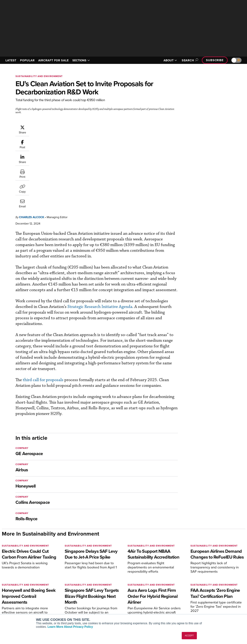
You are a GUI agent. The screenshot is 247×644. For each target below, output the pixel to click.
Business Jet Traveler (20, 601)
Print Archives (138, 586)
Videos (133, 601)
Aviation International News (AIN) (27, 591)
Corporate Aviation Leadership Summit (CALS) (28, 612)
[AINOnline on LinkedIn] (24, 569)
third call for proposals (65, 307)
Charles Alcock (53, 127)
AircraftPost (14, 596)
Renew (71, 596)
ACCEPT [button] (189, 636)
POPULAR (27, 60)
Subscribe (215, 60)
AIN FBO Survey (16, 586)
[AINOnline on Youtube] (10, 569)
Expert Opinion (138, 591)
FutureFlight (12, 606)
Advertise (199, 606)
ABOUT (170, 60)
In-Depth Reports (139, 596)
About (195, 586)
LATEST (11, 60)
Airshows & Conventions (144, 611)
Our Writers (198, 591)
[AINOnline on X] (17, 569)
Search (189, 60)
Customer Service (77, 591)
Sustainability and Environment (39, 76)
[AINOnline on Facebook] (3, 569)
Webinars (135, 606)
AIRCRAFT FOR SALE (54, 60)
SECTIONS (81, 60)
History (196, 596)
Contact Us (198, 601)
